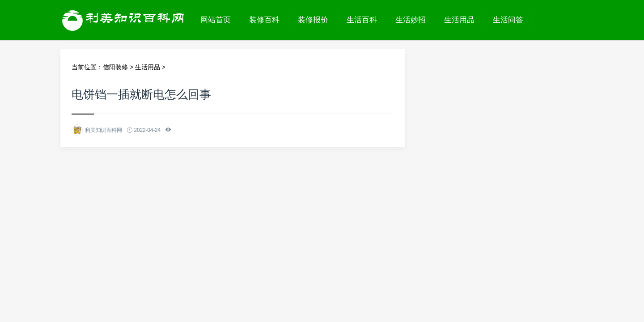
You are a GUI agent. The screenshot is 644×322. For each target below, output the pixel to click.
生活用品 (459, 20)
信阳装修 (115, 67)
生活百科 (362, 20)
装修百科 (264, 20)
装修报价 (313, 20)
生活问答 (508, 20)
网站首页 (216, 20)
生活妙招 (411, 20)
